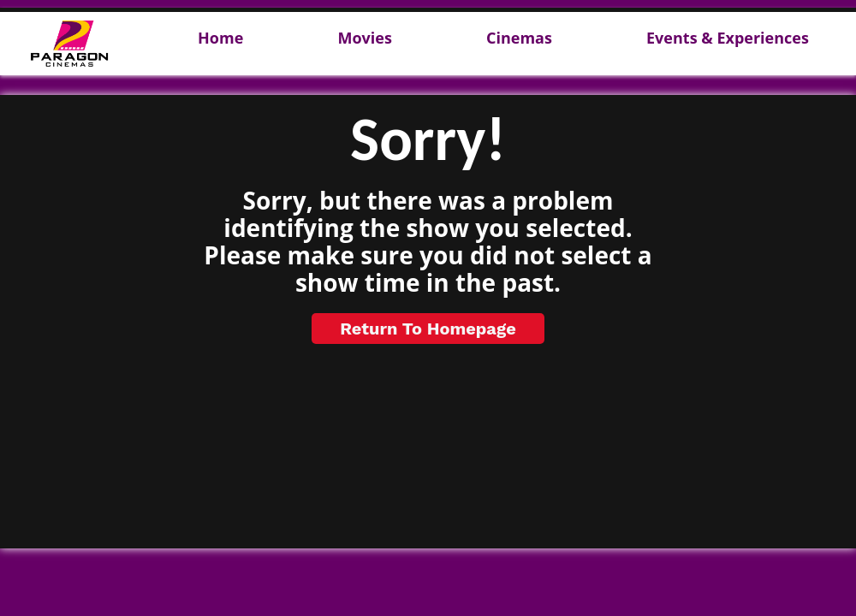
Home (220, 38)
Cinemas (519, 38)
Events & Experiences (728, 38)
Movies (364, 38)
